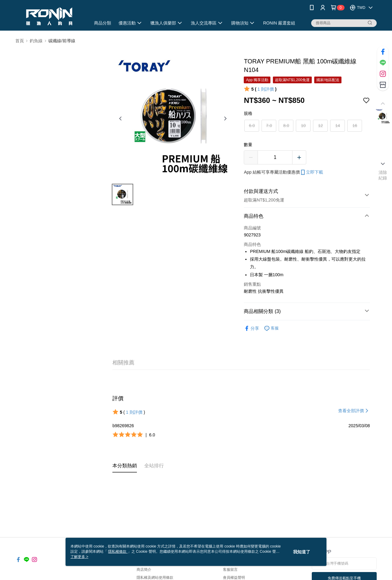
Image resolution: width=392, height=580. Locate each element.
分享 (251, 328)
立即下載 (311, 172)
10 (303, 126)
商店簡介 (144, 570)
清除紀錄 (383, 175)
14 (338, 126)
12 (321, 126)
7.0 (269, 126)
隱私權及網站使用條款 (155, 578)
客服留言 (230, 570)
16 (355, 126)
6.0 (252, 126)
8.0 (286, 126)
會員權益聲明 (234, 578)
